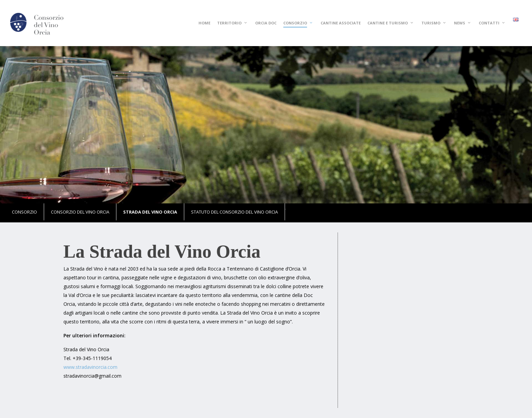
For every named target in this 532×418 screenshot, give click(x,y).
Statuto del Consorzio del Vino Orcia (234, 212)
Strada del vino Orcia (150, 212)
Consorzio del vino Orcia (80, 212)
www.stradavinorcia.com (90, 367)
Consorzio (24, 212)
